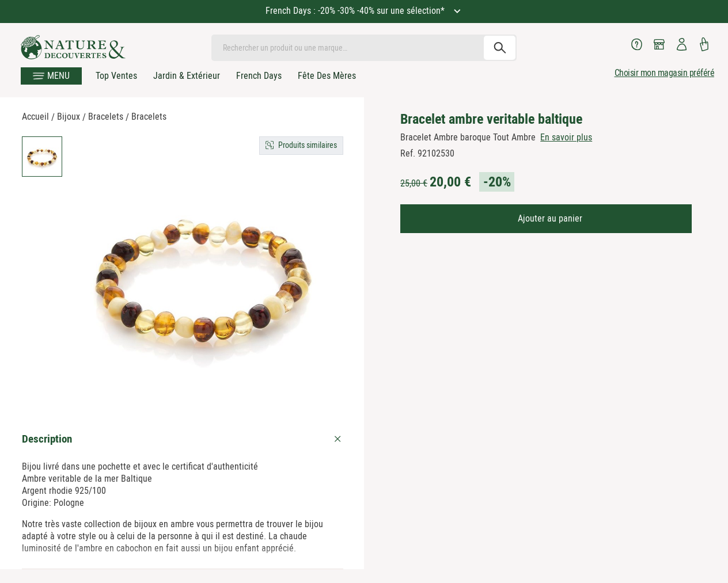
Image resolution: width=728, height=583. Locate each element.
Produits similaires (308, 145)
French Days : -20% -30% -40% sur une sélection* (356, 11)
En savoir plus (566, 137)
